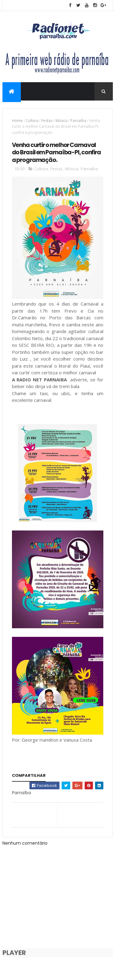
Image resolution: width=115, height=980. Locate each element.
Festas (47, 121)
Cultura (32, 121)
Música (61, 121)
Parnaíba (78, 121)
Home (17, 121)
